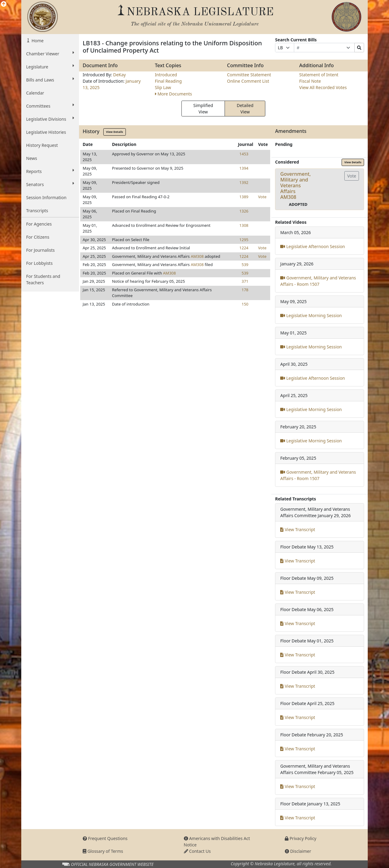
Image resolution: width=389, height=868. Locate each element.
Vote (262, 197)
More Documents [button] (174, 94)
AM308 (197, 256)
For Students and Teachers (43, 279)
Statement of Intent (319, 75)
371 (245, 281)
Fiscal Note (310, 81)
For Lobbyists (39, 263)
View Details (115, 132)
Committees (50, 106)
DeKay (119, 75)
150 (245, 304)
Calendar (35, 93)
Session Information (46, 197)
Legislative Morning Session (311, 315)
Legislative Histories (46, 132)
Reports (50, 171)
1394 (244, 168)
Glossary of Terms (103, 851)
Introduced (166, 75)
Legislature (50, 67)
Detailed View (245, 109)
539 (245, 265)
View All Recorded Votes (323, 87)
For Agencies (39, 224)
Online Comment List (248, 81)
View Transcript (298, 529)
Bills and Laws (50, 80)
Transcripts (37, 211)
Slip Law (163, 87)
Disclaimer (298, 851)
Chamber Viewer (50, 54)
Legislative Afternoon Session (313, 246)
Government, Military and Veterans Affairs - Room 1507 (318, 281)
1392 (244, 182)
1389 (244, 197)
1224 (244, 248)
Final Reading (169, 81)
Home (37, 41)
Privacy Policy (301, 838)
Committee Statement (249, 75)
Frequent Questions (105, 838)
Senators (50, 184)
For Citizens (38, 237)
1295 (244, 240)
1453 (244, 154)
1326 (244, 211)
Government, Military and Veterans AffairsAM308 (295, 186)
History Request (42, 145)
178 (245, 290)
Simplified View (203, 109)
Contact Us (197, 851)
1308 (244, 225)
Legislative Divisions (50, 119)
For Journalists (40, 250)
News (32, 158)
